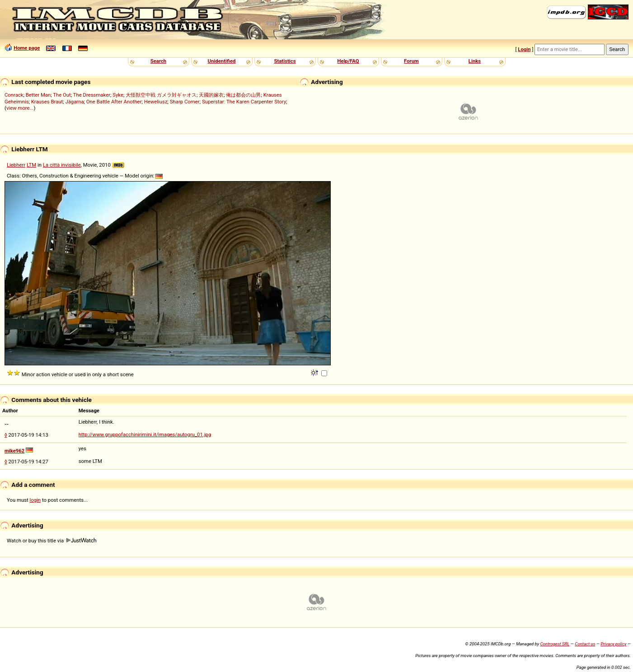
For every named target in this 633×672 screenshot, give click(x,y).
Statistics (285, 61)
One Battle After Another (114, 102)
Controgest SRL (555, 644)
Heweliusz (156, 102)
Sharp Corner (185, 102)
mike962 (14, 451)
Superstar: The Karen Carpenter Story (244, 102)
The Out (62, 95)
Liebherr (16, 165)
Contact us (585, 644)
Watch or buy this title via (52, 541)
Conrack (14, 95)
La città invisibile (62, 165)
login (35, 500)
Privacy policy (613, 644)
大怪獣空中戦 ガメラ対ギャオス (161, 95)
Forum (411, 61)
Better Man (38, 95)
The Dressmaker (92, 95)
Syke (118, 95)
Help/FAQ (348, 61)
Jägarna (74, 102)
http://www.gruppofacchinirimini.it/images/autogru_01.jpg (145, 434)
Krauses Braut (47, 102)
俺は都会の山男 (243, 95)
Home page (27, 48)
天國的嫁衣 (211, 95)
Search (158, 61)
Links (475, 61)
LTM (31, 165)
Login (524, 49)
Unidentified (222, 61)
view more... (20, 108)
